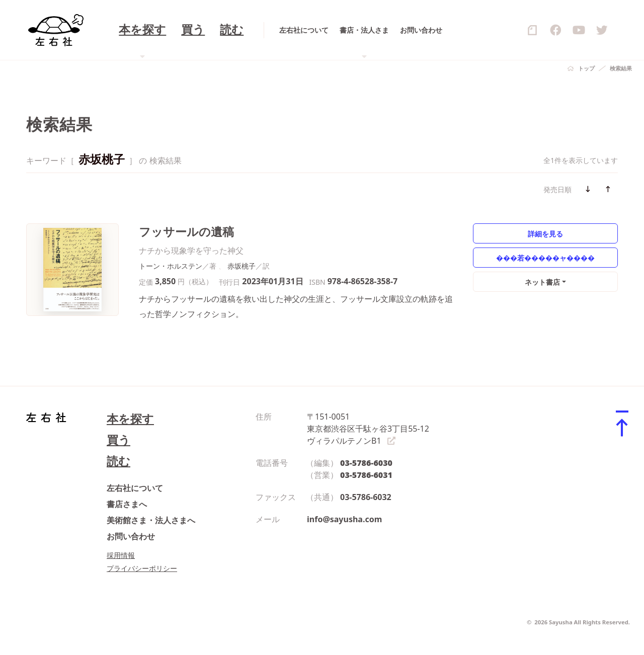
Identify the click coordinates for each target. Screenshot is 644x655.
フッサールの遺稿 (186, 232)
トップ (586, 68)
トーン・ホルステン (171, 266)
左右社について (135, 488)
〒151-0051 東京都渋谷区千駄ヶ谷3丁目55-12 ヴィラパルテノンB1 (368, 429)
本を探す (130, 419)
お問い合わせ (131, 536)
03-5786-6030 (366, 463)
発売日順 (557, 189)
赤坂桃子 (242, 266)
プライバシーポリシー (142, 568)
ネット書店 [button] (542, 282)
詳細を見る (545, 234)
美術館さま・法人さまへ (151, 520)
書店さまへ (127, 504)
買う (118, 440)
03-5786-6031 (366, 475)
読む (118, 461)
